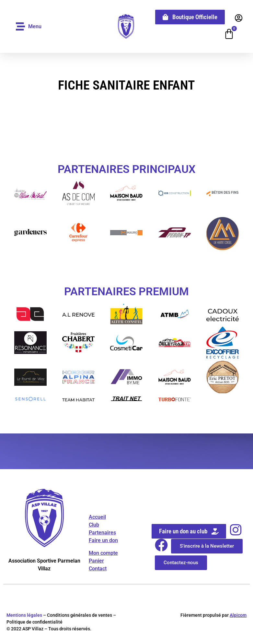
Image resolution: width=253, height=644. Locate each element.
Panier (96, 561)
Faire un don (103, 541)
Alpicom (238, 616)
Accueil (97, 518)
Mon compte (103, 553)
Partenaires (102, 533)
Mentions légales (24, 616)
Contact (98, 569)
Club (94, 525)
